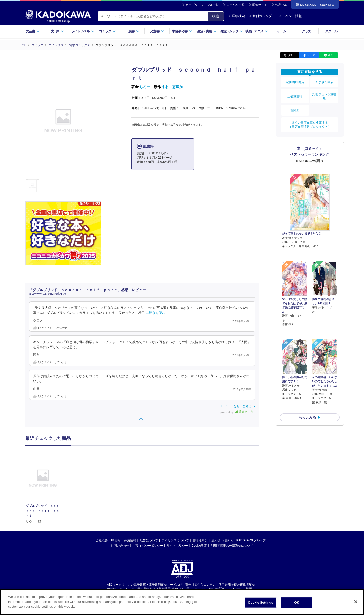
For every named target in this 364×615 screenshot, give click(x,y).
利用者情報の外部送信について (232, 545)
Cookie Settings (261, 604)
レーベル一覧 (236, 5)
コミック (107, 31)
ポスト (292, 55)
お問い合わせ (120, 545)
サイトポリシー (177, 545)
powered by (238, 412)
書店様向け (200, 540)
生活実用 (207, 31)
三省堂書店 (295, 94)
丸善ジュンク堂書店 (324, 94)
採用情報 (130, 540)
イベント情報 (290, 16)
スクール (331, 31)
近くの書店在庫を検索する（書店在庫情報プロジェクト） (310, 119)
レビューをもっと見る (236, 406)
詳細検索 (237, 16)
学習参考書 (182, 31)
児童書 (157, 31)
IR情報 (116, 540)
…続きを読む (156, 313)
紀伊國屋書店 (295, 81)
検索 (216, 16)
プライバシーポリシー (148, 545)
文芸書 (33, 31)
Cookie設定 (199, 545)
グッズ (306, 31)
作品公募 (281, 5)
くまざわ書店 (324, 81)
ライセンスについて (175, 540)
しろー (145, 87)
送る (331, 55)
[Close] (356, 603)
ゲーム (281, 31)
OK (297, 604)
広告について (149, 540)
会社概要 (102, 540)
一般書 (132, 31)
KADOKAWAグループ (251, 540)
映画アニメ (257, 31)
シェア (311, 55)
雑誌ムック (232, 31)
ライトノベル (83, 31)
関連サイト (260, 5)
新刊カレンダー (262, 16)
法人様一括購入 (222, 540)
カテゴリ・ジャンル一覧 (202, 5)
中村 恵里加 (172, 87)
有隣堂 (295, 106)
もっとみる (307, 384)
